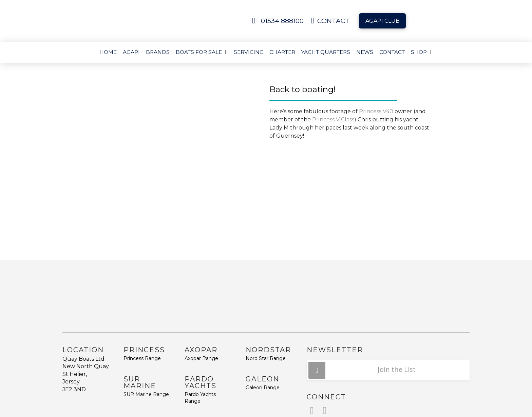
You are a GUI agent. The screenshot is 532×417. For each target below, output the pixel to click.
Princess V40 (376, 111)
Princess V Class (333, 120)
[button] (388, 370)
